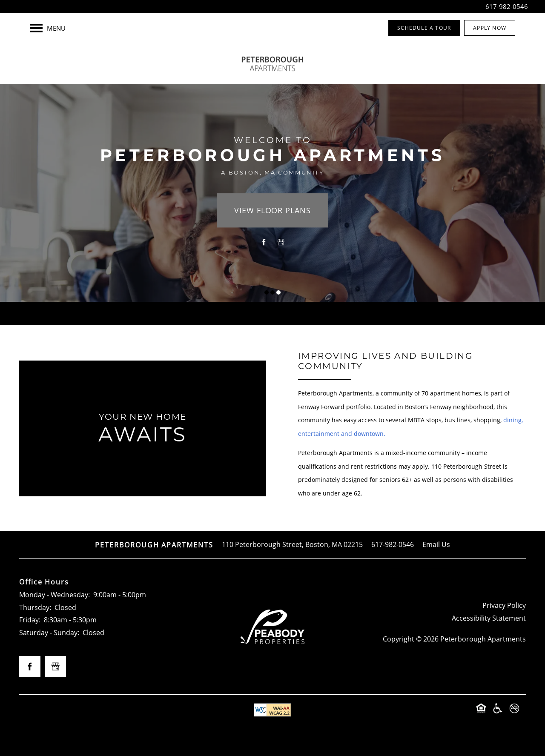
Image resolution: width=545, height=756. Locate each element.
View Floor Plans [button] (272, 211)
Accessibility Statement (489, 618)
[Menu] (48, 28)
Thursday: (35, 607)
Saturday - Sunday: (49, 633)
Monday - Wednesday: (54, 595)
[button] (424, 28)
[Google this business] (281, 243)
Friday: (30, 620)
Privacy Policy (504, 605)
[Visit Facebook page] (264, 243)
